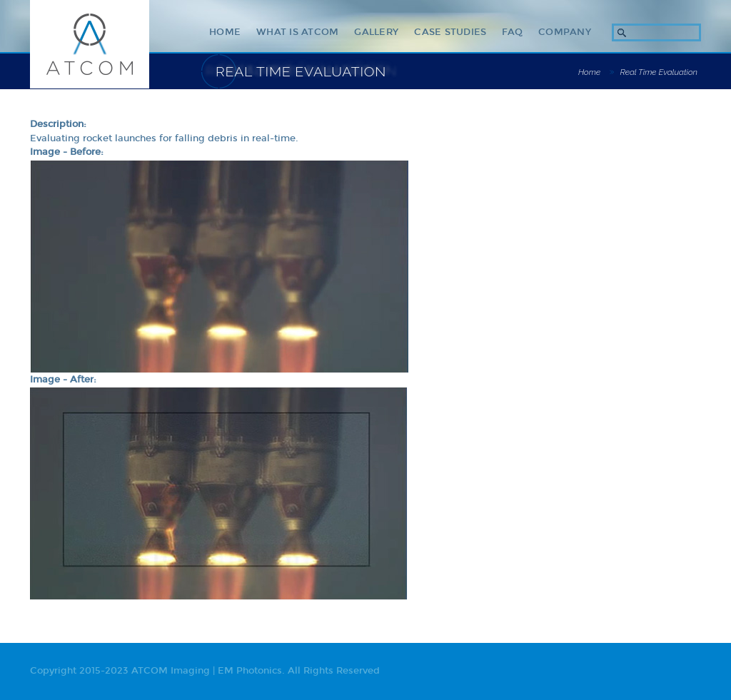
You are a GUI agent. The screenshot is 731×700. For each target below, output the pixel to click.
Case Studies (450, 32)
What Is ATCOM (297, 32)
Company (565, 32)
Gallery (376, 32)
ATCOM (90, 44)
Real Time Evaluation (659, 72)
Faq (512, 32)
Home (225, 32)
